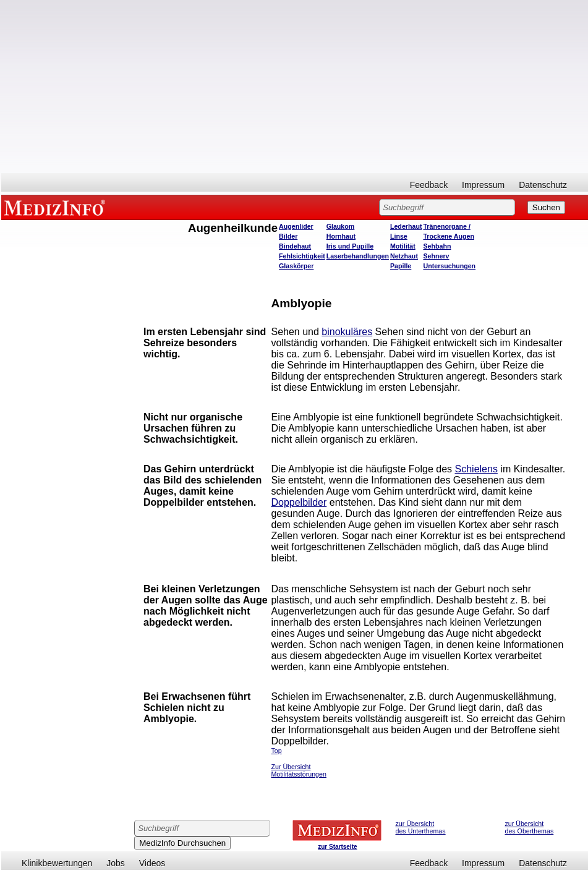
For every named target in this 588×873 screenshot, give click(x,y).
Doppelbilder (299, 502)
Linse (399, 236)
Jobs (116, 863)
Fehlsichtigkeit (302, 256)
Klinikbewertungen (57, 863)
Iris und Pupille (350, 246)
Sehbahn (437, 246)
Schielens (476, 469)
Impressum (483, 185)
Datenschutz (543, 185)
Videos (152, 863)
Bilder (288, 236)
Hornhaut (341, 236)
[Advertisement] (295, 87)
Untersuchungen (449, 266)
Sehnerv (436, 256)
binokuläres (347, 332)
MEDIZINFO (57, 207)
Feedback (429, 185)
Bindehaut (295, 246)
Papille (401, 266)
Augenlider (296, 226)
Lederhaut (406, 226)
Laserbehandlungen (358, 256)
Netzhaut (404, 256)
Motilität (403, 246)
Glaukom (341, 226)
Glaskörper (296, 266)
